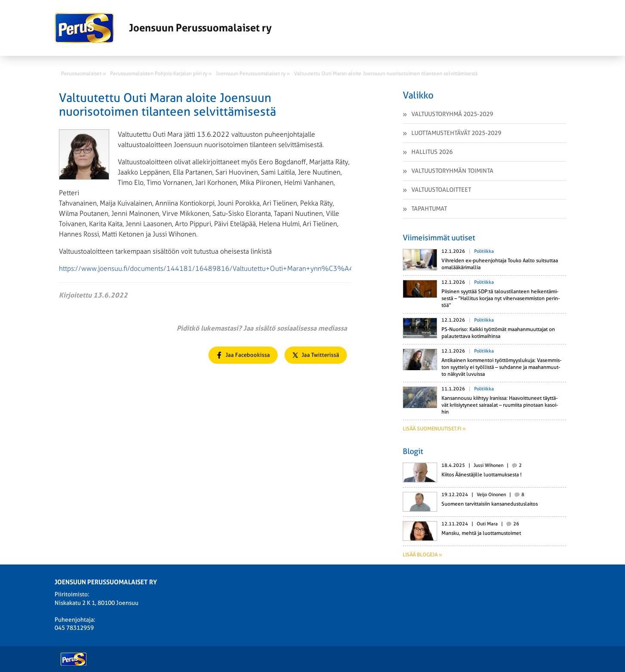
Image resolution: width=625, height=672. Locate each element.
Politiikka (484, 251)
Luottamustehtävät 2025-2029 (456, 133)
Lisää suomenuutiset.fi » (434, 429)
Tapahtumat (429, 209)
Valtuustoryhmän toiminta (452, 171)
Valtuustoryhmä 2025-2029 (452, 114)
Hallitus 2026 (432, 152)
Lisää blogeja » (422, 555)
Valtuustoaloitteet (441, 190)
